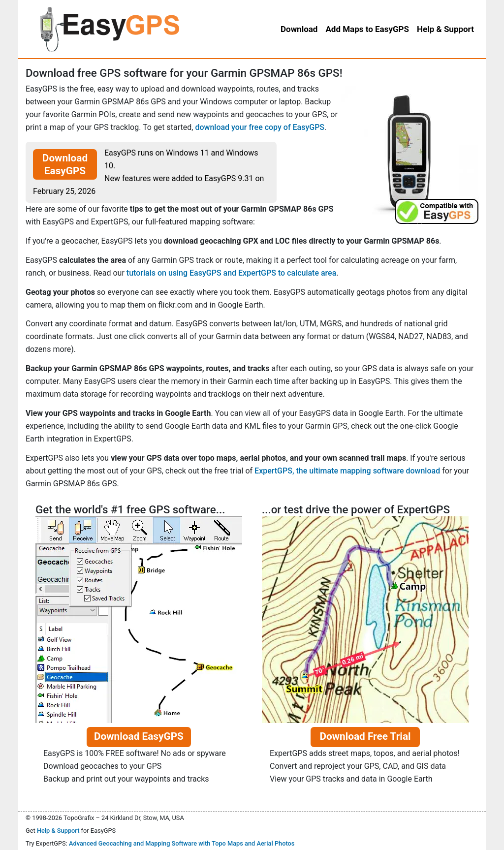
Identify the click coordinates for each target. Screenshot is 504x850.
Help (445, 29)
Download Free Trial (365, 736)
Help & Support (58, 831)
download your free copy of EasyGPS (260, 127)
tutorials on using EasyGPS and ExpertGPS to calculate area (231, 273)
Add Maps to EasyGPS (367, 29)
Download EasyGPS (65, 164)
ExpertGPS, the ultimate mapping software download (347, 471)
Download (299, 29)
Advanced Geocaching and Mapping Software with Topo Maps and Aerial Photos (182, 843)
